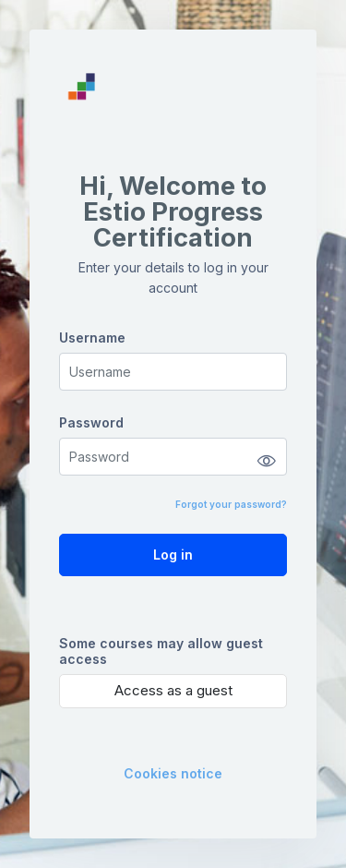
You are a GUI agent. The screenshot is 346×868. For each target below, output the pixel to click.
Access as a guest (173, 690)
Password (91, 422)
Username (92, 338)
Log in (173, 555)
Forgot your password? (231, 504)
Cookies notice (173, 773)
